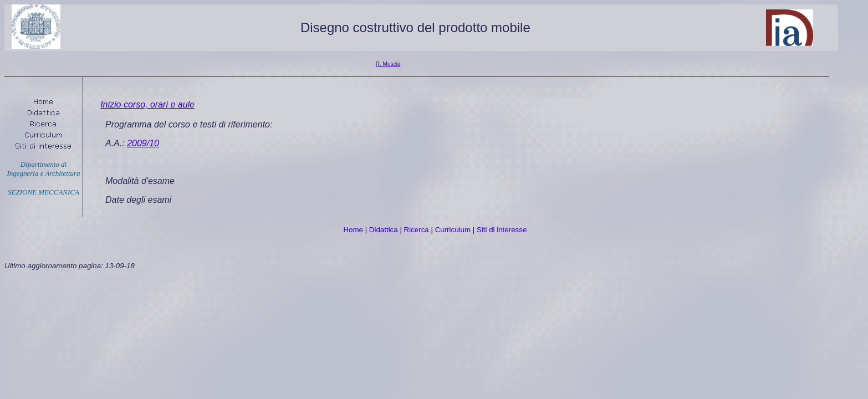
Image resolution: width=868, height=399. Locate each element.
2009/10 (143, 143)
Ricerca (417, 230)
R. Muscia (388, 64)
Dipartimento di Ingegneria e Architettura (43, 169)
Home (353, 230)
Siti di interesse (502, 230)
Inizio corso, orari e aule (147, 104)
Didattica (384, 230)
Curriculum (453, 230)
